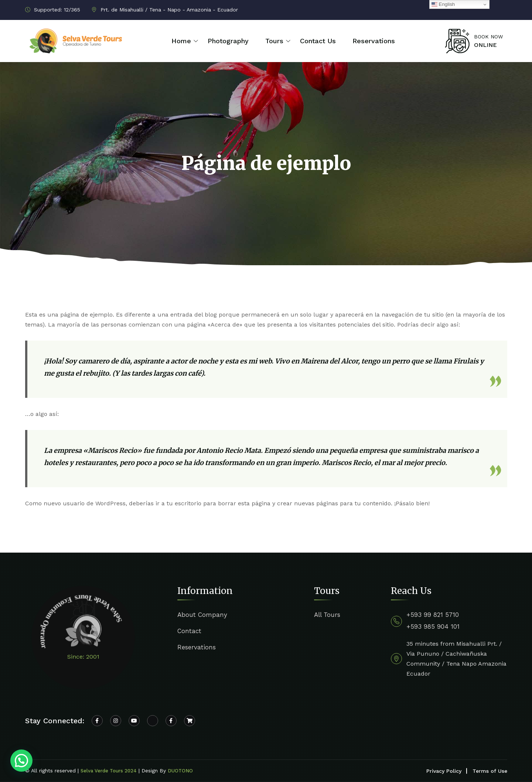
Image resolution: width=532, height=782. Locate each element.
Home (181, 41)
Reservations (374, 41)
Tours (274, 41)
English (443, 4)
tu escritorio (184, 503)
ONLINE (485, 45)
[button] (21, 761)
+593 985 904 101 (433, 626)
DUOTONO (180, 771)
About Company (202, 615)
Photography (228, 41)
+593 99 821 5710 (433, 615)
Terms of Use (490, 771)
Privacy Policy (444, 771)
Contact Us (318, 41)
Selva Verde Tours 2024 (109, 771)
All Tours (327, 615)
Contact (189, 631)
